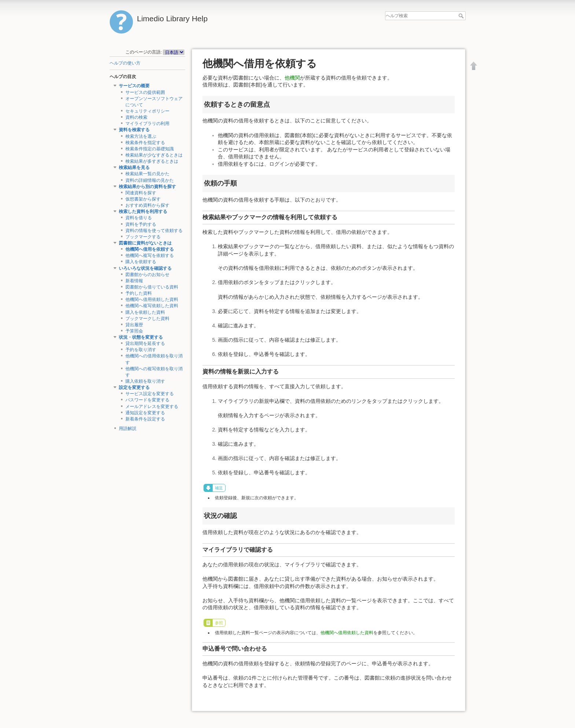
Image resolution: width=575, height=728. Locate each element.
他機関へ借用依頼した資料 (152, 299)
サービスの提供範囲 (145, 92)
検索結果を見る (134, 168)
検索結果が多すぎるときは (152, 161)
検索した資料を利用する (143, 212)
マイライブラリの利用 (147, 124)
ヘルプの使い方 (125, 63)
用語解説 (128, 429)
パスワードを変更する (147, 400)
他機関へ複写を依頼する (150, 255)
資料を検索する (134, 130)
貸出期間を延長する (145, 343)
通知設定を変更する (145, 413)
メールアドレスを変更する (152, 407)
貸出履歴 (134, 325)
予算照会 (134, 331)
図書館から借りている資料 (152, 287)
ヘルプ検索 (462, 16)
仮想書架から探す (143, 199)
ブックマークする (143, 237)
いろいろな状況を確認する (145, 268)
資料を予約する (141, 224)
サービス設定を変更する (150, 394)
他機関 (292, 78)
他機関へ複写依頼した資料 (152, 306)
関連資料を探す (141, 193)
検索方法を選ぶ (141, 136)
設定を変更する (134, 387)
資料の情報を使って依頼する (154, 231)
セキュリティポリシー (147, 111)
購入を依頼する (141, 262)
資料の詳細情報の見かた (150, 180)
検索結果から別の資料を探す (147, 187)
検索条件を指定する (145, 143)
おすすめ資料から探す (147, 205)
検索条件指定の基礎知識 (150, 149)
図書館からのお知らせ (147, 275)
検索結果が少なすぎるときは (154, 155)
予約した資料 (139, 293)
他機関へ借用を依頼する (150, 249)
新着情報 (134, 281)
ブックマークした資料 (147, 319)
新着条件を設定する (145, 419)
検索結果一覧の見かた (147, 174)
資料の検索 (136, 117)
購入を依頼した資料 (145, 312)
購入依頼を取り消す (145, 381)
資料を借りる (139, 218)
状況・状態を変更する (141, 337)
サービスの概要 (134, 86)
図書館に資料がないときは (145, 243)
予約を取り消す (141, 350)
